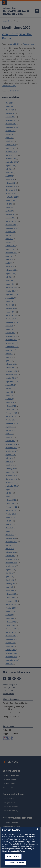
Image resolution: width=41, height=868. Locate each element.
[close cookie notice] (37, 829)
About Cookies (13, 856)
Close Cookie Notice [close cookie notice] (15, 863)
